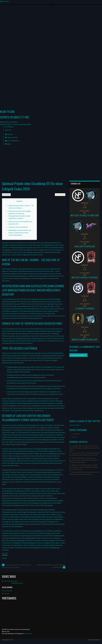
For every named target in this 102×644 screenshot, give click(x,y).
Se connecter (9, 127)
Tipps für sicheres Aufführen (18, 227)
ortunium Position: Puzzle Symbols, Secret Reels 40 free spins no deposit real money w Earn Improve (85, 448)
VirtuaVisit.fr (28, 633)
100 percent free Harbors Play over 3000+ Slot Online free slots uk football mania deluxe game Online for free (84, 467)
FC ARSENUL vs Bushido (85, 308)
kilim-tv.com (4, 1)
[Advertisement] (51, 164)
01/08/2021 (85, 265)
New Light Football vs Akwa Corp (85, 215)
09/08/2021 (85, 203)
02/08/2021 (85, 234)
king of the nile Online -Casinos (49, 271)
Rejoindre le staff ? (17, 583)
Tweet (4, 558)
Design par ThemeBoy (94, 640)
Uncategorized (60, 195)
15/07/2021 (85, 296)
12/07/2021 (85, 327)
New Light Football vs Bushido (85, 277)
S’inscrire (8, 130)
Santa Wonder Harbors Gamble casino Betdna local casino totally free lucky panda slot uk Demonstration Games (84, 460)
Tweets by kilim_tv (75, 425)
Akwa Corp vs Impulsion (85, 246)
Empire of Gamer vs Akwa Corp (85, 340)
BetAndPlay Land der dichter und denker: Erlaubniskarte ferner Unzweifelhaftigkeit (20, 233)
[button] (9, 122)
